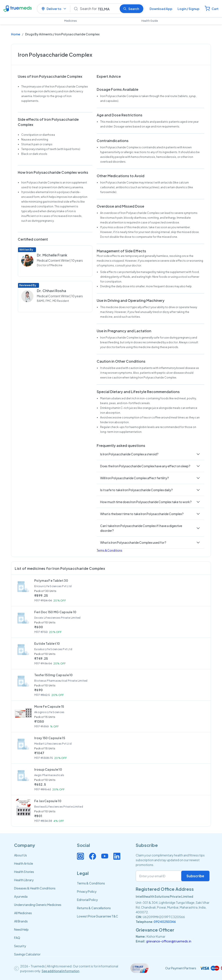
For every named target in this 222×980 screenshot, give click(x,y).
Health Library (24, 880)
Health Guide (150, 21)
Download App (161, 9)
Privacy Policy (87, 891)
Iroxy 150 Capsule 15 (50, 738)
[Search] (98, 9)
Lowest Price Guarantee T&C (98, 916)
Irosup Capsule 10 (48, 769)
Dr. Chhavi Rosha (51, 291)
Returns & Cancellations (94, 908)
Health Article (24, 863)
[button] (150, 454)
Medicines (71, 21)
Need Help (21, 929)
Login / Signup (189, 9)
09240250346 (165, 922)
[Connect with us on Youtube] (105, 856)
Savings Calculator (27, 954)
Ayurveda (21, 896)
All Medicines (23, 913)
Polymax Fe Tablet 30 (51, 580)
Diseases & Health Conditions (35, 888)
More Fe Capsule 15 (49, 706)
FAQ (17, 938)
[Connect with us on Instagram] (80, 856)
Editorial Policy (87, 900)
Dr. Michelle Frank (52, 255)
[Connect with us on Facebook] (93, 856)
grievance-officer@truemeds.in (169, 941)
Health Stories (24, 872)
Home (16, 34)
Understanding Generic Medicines (38, 905)
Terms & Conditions (109, 550)
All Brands (21, 921)
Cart (215, 9)
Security (20, 946)
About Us (20, 855)
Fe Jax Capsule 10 (48, 801)
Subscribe (195, 876)
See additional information (60, 971)
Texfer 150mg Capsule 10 (53, 675)
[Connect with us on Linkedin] (117, 856)
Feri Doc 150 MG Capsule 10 (55, 612)
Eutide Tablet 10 (47, 643)
